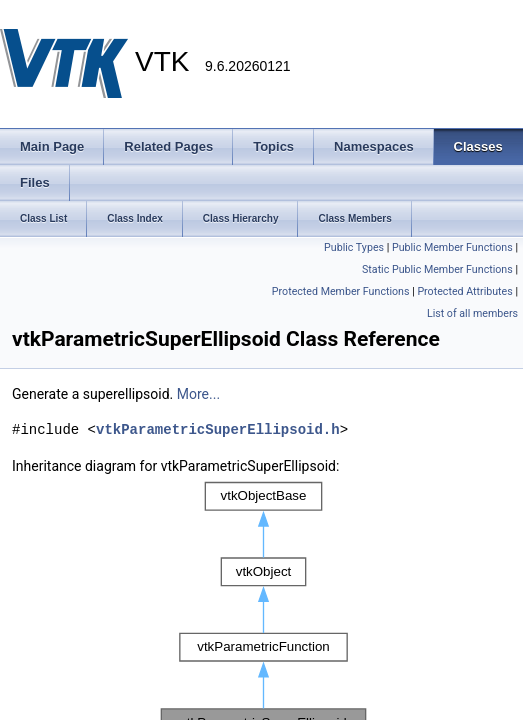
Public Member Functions (452, 247)
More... (198, 394)
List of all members (472, 313)
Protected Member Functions (341, 291)
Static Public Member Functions (437, 269)
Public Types (354, 247)
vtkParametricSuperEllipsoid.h (218, 429)
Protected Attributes (464, 291)
